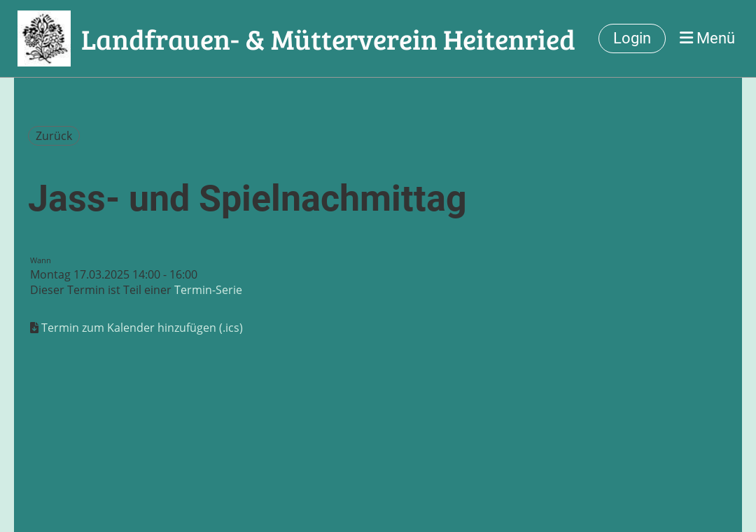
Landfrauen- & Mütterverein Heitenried (328, 38)
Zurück (54, 136)
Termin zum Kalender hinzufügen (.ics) (142, 328)
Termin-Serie (208, 290)
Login (632, 38)
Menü (707, 38)
